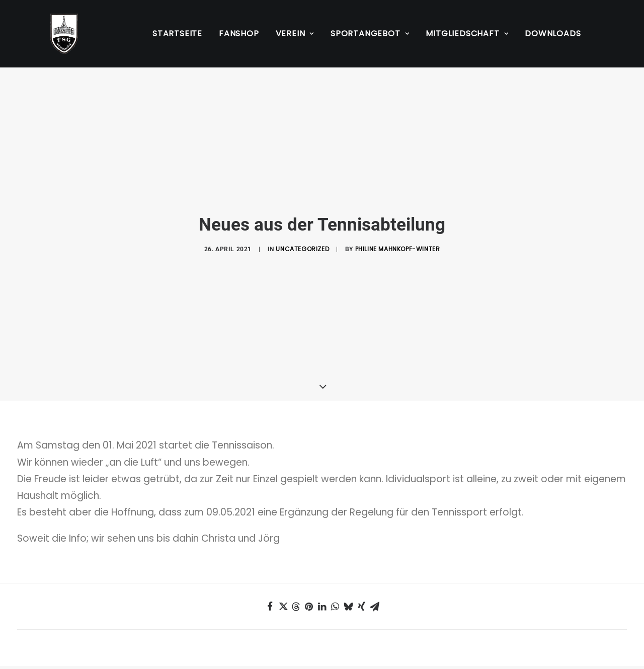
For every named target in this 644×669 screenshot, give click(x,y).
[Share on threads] (296, 567)
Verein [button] (295, 33)
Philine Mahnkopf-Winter (398, 229)
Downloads (553, 33)
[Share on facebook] (270, 567)
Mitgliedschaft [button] (467, 33)
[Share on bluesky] (348, 567)
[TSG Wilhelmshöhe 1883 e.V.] (52, 34)
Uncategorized (302, 229)
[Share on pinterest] (309, 567)
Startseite (177, 33)
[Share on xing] (361, 567)
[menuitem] (177, 34)
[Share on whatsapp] (335, 567)
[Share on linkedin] (322, 567)
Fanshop (239, 33)
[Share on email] (374, 567)
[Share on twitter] (283, 567)
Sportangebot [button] (370, 33)
